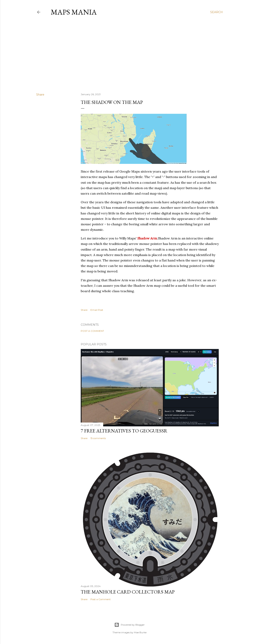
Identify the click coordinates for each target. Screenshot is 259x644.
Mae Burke (140, 632)
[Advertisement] (129, 54)
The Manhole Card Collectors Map (128, 592)
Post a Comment (92, 331)
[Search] (217, 12)
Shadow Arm (147, 238)
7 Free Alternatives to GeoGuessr (124, 431)
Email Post (97, 310)
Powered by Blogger (129, 625)
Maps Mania (74, 12)
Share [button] (40, 95)
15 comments (98, 438)
